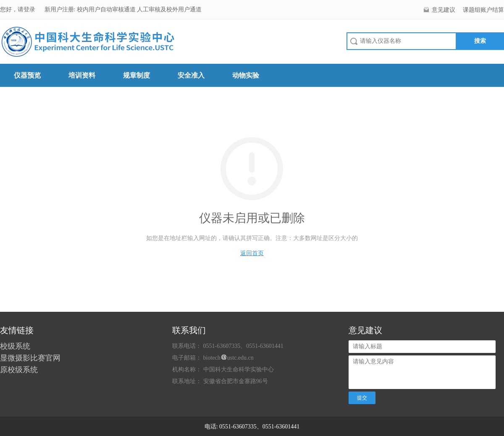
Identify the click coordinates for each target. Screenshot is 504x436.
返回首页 (252, 253)
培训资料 (82, 75)
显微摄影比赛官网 (30, 358)
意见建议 (444, 10)
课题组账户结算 (483, 10)
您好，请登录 (18, 9)
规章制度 (136, 75)
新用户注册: (60, 9)
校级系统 (15, 346)
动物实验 (246, 75)
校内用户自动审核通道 (107, 9)
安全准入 (191, 75)
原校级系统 (19, 370)
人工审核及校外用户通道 (169, 9)
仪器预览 (27, 75)
